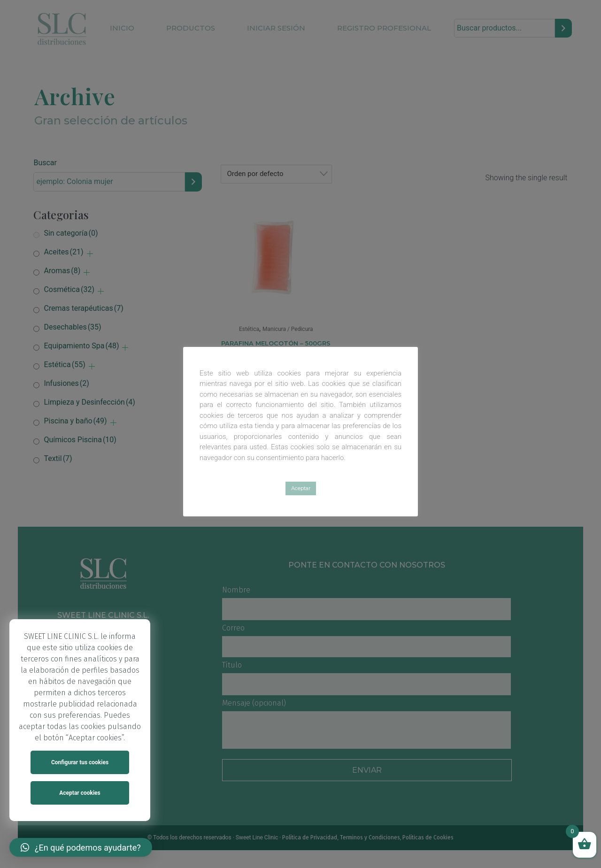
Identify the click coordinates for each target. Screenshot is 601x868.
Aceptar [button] (301, 488)
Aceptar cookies (80, 793)
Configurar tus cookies (80, 762)
